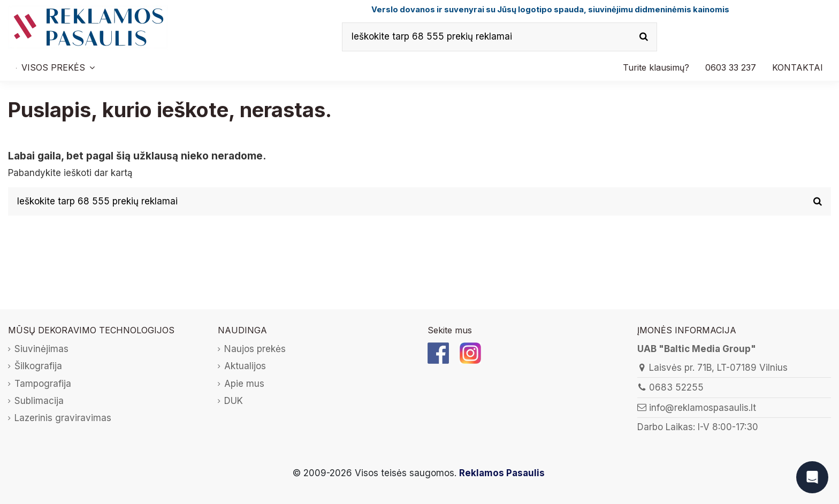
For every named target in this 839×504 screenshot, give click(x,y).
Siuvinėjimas (41, 349)
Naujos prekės (255, 349)
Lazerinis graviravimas (63, 418)
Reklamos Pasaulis (502, 473)
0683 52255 (676, 387)
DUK (234, 401)
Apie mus (244, 384)
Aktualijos (245, 366)
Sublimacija (39, 401)
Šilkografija (38, 366)
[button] (731, 67)
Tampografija (43, 384)
